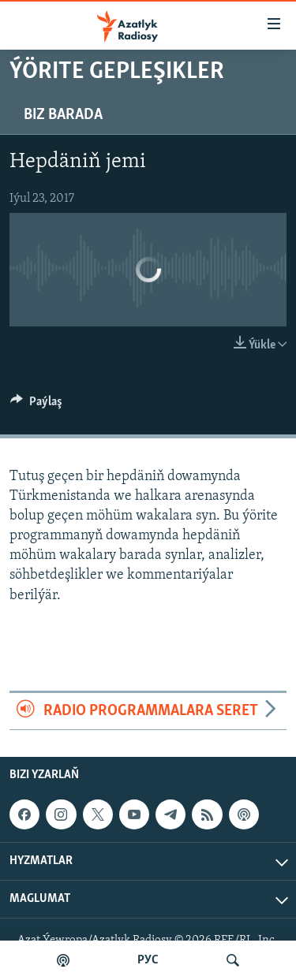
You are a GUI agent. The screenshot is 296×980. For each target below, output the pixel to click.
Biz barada (63, 115)
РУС (148, 960)
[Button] (36, 405)
